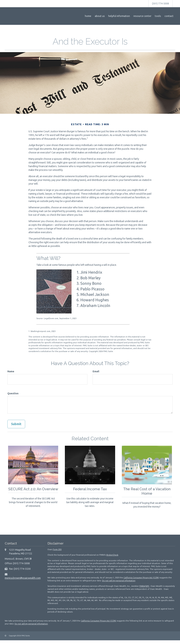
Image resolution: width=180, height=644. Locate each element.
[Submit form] (16, 424)
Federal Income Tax (90, 489)
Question (13, 393)
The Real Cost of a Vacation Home (147, 491)
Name (11, 371)
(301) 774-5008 (160, 4)
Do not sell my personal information (119, 584)
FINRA (142, 590)
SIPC (147, 590)
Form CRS (57, 553)
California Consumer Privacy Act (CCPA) (141, 581)
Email (96, 371)
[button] (104, 16)
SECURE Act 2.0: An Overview (33, 491)
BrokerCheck (112, 559)
